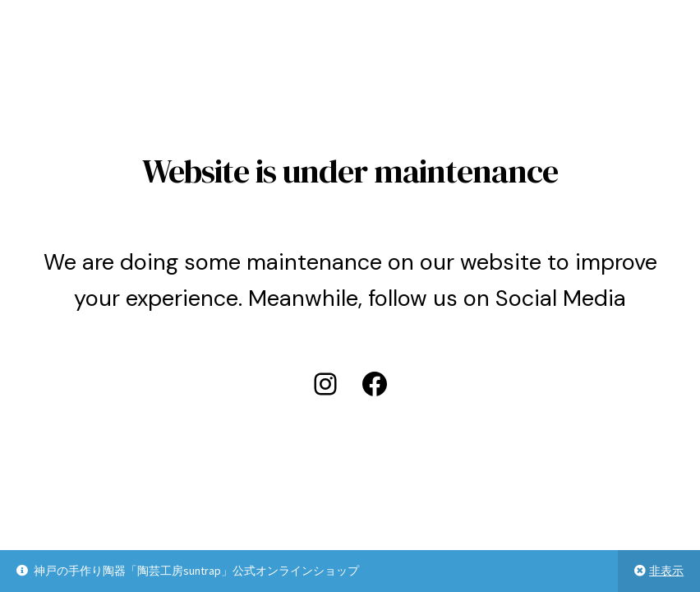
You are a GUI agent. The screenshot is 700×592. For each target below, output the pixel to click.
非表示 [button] (666, 571)
